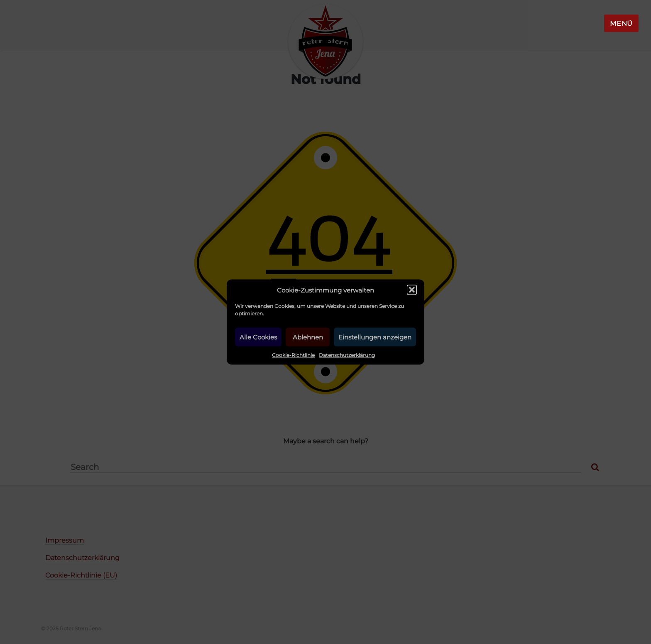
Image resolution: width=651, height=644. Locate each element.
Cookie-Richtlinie (293, 355)
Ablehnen (308, 337)
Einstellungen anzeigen (375, 337)
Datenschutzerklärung (347, 355)
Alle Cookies (258, 337)
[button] (412, 290)
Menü (621, 23)
